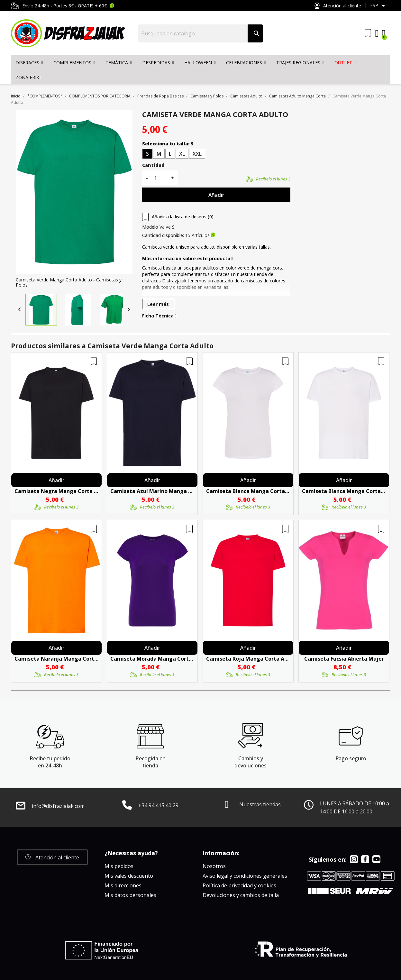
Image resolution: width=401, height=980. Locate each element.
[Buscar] (193, 33)
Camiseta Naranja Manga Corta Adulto (56, 659)
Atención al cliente (338, 6)
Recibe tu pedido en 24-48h (50, 762)
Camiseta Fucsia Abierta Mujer (344, 659)
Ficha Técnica (159, 316)
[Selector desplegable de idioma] (379, 6)
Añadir (216, 195)
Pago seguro (351, 758)
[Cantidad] (159, 178)
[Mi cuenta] (377, 33)
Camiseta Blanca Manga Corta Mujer (248, 491)
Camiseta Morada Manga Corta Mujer (152, 659)
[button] (52, 857)
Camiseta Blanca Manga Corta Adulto (344, 491)
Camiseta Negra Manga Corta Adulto (56, 491)
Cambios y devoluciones (251, 762)
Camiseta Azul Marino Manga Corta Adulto (152, 491)
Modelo (150, 227)
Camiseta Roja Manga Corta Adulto (248, 659)
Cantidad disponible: (163, 235)
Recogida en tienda (150, 762)
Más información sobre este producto (188, 259)
